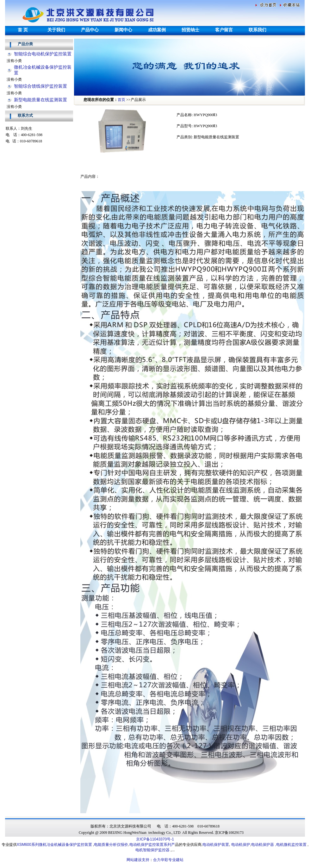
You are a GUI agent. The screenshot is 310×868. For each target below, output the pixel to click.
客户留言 (224, 30)
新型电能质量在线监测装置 (40, 100)
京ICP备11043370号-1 (155, 839)
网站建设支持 (138, 860)
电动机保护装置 (216, 845)
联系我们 (257, 30)
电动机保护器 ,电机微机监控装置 (279, 845)
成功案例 (157, 30)
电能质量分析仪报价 (111, 845)
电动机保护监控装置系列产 (152, 845)
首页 (121, 100)
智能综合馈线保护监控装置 (40, 86)
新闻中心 (123, 30)
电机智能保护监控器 (153, 850)
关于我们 (56, 30)
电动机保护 (241, 845)
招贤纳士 (190, 30)
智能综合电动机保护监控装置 (43, 54)
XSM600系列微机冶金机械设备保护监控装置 (54, 845)
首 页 (23, 30)
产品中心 (90, 30)
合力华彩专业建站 (168, 860)
